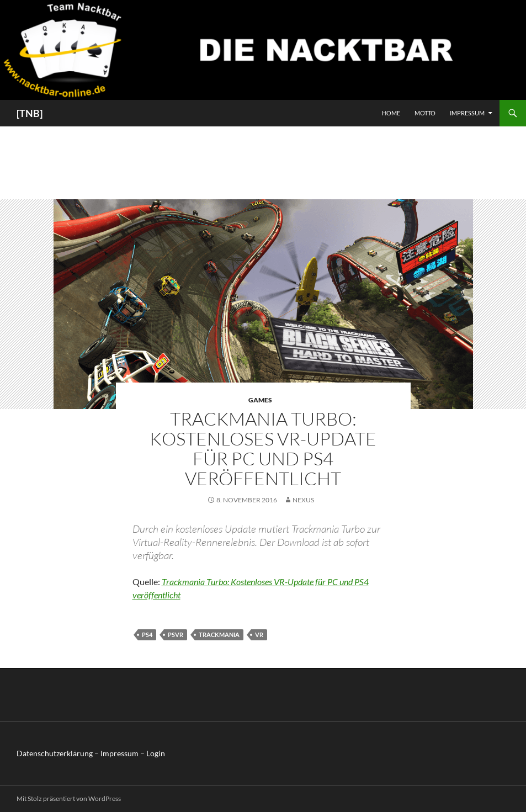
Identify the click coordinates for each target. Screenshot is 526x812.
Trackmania (219, 635)
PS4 (147, 635)
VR (259, 635)
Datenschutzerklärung (55, 753)
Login (156, 753)
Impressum (467, 113)
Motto (425, 113)
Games (260, 400)
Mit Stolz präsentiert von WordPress (69, 798)
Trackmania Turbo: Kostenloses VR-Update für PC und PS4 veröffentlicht (263, 449)
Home (391, 113)
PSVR (176, 635)
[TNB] (30, 113)
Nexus (303, 500)
